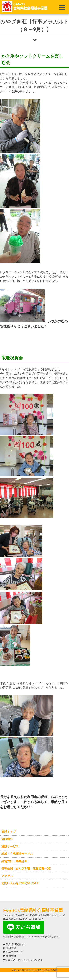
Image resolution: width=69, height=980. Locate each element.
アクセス (7, 876)
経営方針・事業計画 (14, 861)
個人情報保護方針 (14, 944)
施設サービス (10, 846)
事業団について (13, 952)
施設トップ (9, 832)
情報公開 (9, 948)
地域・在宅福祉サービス (17, 854)
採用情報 (9, 956)
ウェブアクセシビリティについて (23, 960)
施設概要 (7, 839)
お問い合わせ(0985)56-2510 (20, 883)
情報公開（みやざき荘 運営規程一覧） (27, 869)
